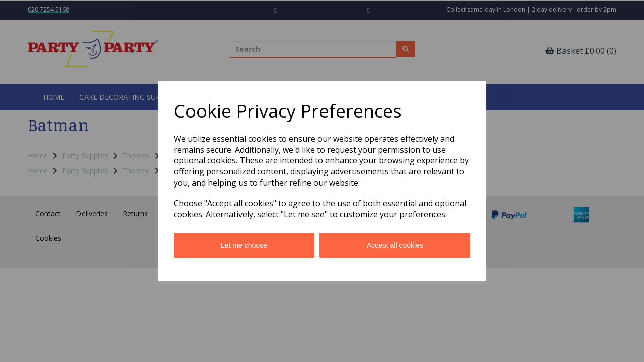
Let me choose (244, 245)
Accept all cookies (395, 245)
